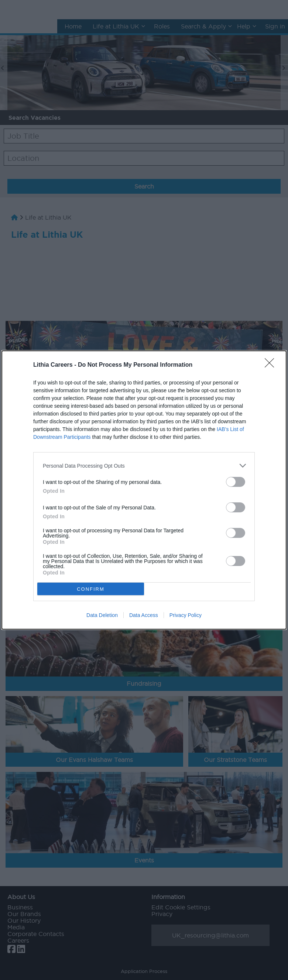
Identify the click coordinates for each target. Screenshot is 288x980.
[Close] (272, 365)
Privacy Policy (186, 615)
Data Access (144, 615)
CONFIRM (91, 589)
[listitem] (144, 466)
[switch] (236, 482)
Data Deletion (102, 615)
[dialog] (144, 490)
